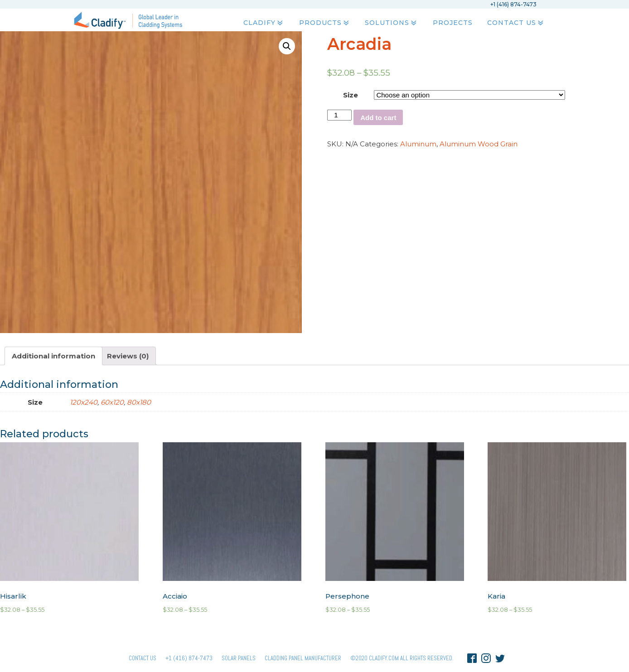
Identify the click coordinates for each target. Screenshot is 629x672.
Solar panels (239, 658)
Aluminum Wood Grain (479, 144)
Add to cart (378, 118)
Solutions (392, 23)
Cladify (264, 23)
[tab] (53, 356)
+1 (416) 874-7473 (189, 658)
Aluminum (418, 144)
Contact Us (516, 23)
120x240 (84, 402)
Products (324, 23)
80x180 (139, 402)
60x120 (112, 402)
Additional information (53, 356)
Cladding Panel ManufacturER (303, 658)
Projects (452, 23)
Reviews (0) (128, 356)
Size (351, 95)
